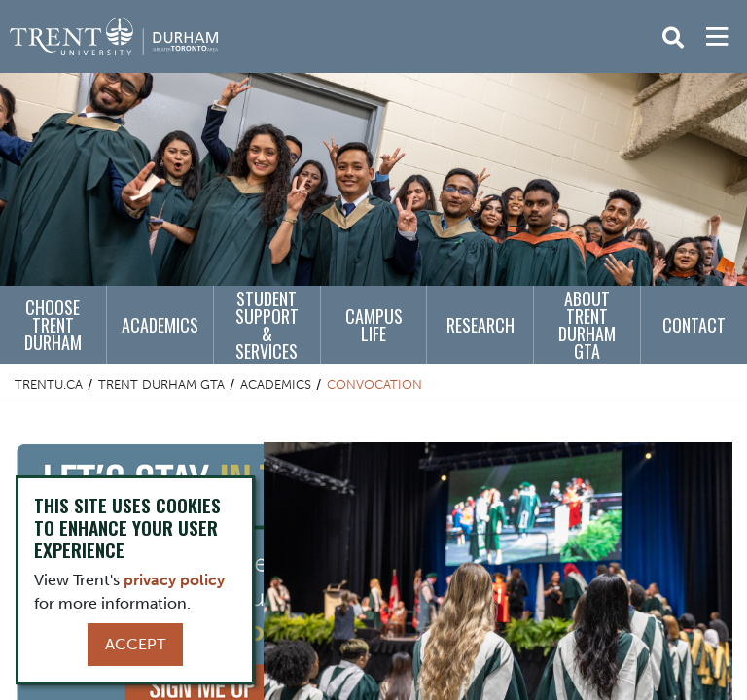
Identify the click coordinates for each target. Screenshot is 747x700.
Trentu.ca (49, 385)
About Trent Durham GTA (587, 325)
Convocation (374, 385)
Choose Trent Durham (53, 325)
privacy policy (174, 580)
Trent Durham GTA (161, 385)
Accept (135, 644)
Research (480, 325)
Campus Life (374, 325)
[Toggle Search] (673, 38)
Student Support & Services (267, 325)
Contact (694, 325)
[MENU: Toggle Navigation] (717, 37)
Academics (160, 325)
